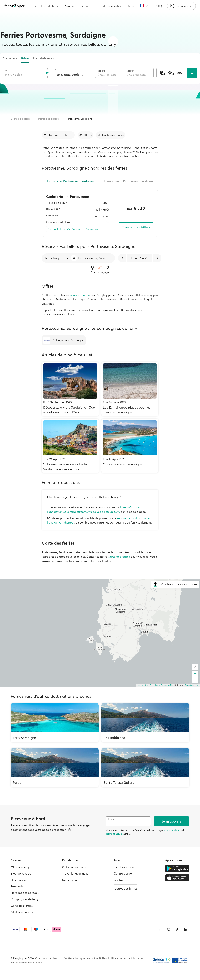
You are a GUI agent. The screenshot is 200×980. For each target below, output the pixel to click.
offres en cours (79, 295)
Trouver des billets (136, 227)
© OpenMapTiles (166, 685)
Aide (131, 6)
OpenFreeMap (152, 685)
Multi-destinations (44, 58)
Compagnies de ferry (25, 899)
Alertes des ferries (126, 888)
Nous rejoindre (72, 880)
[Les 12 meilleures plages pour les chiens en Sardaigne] (130, 389)
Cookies (68, 958)
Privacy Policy (171, 830)
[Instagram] (169, 929)
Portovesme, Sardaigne (79, 119)
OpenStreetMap (192, 685)
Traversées (18, 886)
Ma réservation (112, 6)
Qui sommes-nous (74, 867)
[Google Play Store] (177, 868)
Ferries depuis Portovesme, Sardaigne (129, 181)
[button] (74, 258)
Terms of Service (115, 834)
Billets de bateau (20, 119)
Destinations (19, 880)
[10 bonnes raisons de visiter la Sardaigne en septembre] (70, 446)
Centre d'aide (123, 873)
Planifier (69, 6)
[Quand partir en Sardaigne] (130, 446)
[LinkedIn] (186, 929)
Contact (119, 880)
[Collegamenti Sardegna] (64, 340)
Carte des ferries (119, 557)
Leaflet (140, 685)
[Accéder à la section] (58, 135)
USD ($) (159, 6)
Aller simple (10, 58)
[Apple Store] (177, 878)
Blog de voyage (21, 873)
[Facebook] (160, 929)
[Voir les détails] (69, 830)
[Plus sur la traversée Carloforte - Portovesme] (75, 229)
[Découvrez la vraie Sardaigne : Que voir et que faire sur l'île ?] (70, 389)
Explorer (86, 6)
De (6, 71)
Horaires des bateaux (48, 119)
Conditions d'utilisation (48, 958)
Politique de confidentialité (90, 958)
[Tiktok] (177, 929)
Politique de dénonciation (123, 958)
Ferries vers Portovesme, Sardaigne (71, 181)
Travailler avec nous (75, 873)
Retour (25, 58)
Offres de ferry (46, 6)
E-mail (112, 819)
